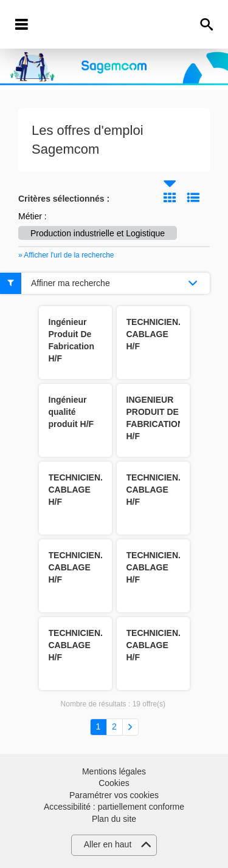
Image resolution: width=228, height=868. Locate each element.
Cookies (114, 783)
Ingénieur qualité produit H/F (71, 412)
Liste (193, 197)
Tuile (170, 197)
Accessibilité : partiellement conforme (114, 807)
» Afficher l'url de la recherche (66, 255)
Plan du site (114, 819)
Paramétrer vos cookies (114, 795)
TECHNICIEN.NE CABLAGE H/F (160, 334)
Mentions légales (114, 771)
